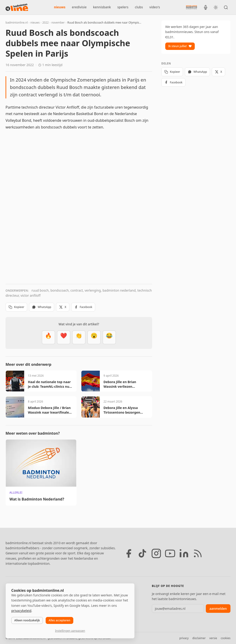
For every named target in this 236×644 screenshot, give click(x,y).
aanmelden (218, 609)
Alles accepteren (59, 620)
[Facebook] (129, 553)
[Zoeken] (226, 7)
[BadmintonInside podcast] (206, 7)
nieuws (60, 7)
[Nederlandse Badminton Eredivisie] (192, 7)
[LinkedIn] (184, 553)
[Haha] (109, 337)
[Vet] (48, 337)
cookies (226, 638)
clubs (139, 7)
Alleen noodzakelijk (27, 620)
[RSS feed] (198, 553)
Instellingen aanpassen (70, 631)
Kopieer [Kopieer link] (16, 307)
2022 (46, 23)
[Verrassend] (94, 337)
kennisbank (102, 7)
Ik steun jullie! (180, 46)
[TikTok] (142, 553)
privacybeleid (21, 611)
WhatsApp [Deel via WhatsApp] (42, 307)
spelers (123, 7)
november (58, 23)
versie (213, 638)
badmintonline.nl (17, 23)
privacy (184, 638)
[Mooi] (64, 337)
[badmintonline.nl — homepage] (17, 7)
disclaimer (199, 638)
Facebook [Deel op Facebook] (83, 307)
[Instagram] (156, 553)
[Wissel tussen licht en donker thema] (216, 7)
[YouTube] (170, 553)
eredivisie (79, 7)
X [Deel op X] (63, 307)
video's (155, 7)
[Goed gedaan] (79, 337)
